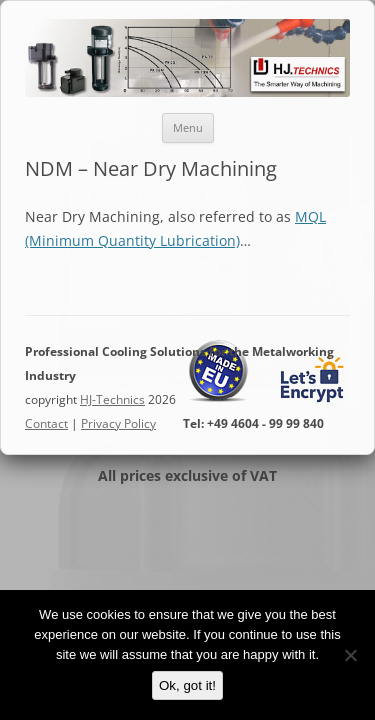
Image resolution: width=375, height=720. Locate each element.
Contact (46, 423)
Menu (188, 127)
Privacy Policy (118, 423)
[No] (350, 655)
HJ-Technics (112, 399)
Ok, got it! (187, 685)
